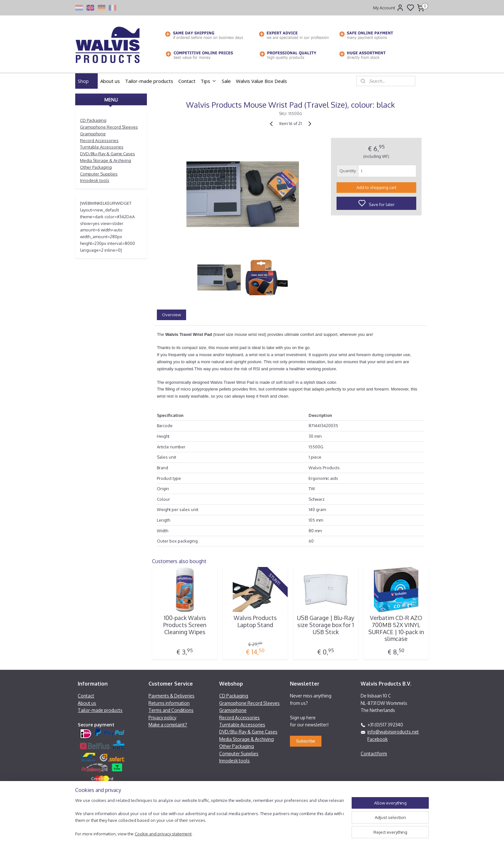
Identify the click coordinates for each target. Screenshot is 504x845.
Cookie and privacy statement (163, 834)
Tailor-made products (149, 81)
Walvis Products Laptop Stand (255, 621)
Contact (187, 81)
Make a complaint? (168, 725)
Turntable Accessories (102, 147)
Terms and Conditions (171, 710)
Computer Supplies (99, 174)
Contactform (374, 754)
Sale (226, 81)
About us (110, 81)
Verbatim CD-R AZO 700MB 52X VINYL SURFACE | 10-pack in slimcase (396, 628)
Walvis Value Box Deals (261, 81)
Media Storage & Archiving (106, 160)
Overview (171, 315)
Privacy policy (162, 718)
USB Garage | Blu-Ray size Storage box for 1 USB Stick (326, 625)
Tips (209, 81)
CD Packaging (93, 120)
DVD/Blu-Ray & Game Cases (108, 154)
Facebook (378, 739)
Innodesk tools (95, 180)
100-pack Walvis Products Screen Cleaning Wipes (185, 625)
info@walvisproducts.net (393, 732)
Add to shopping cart (376, 187)
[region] (210, 818)
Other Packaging (96, 167)
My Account (389, 8)
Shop (86, 81)
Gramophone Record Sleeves (109, 127)
